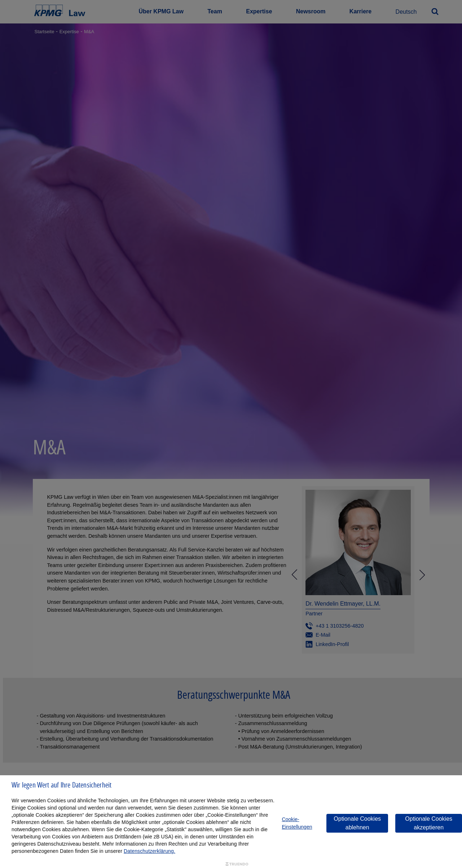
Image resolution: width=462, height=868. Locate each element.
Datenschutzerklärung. (149, 851)
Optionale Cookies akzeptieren (429, 823)
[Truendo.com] (237, 864)
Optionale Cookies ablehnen (357, 823)
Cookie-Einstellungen (297, 823)
